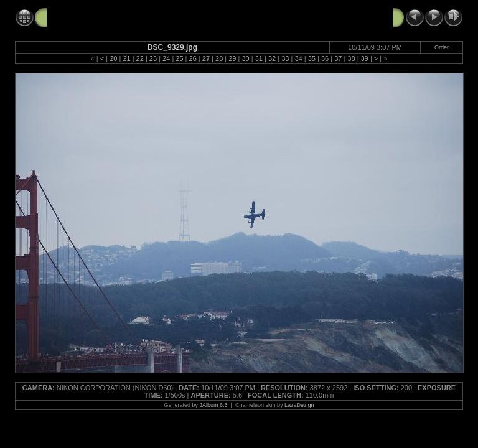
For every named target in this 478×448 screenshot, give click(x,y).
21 (126, 58)
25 (179, 58)
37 (338, 58)
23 (153, 58)
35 (312, 58)
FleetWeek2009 (78, 17)
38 (351, 58)
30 (245, 58)
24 (166, 58)
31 (259, 58)
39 (365, 58)
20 (113, 58)
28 (219, 58)
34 (298, 58)
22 (140, 58)
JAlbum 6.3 (214, 405)
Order (442, 47)
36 (325, 58)
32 (272, 58)
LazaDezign (299, 405)
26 (193, 58)
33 (285, 58)
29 (232, 58)
